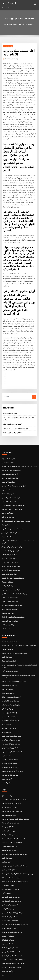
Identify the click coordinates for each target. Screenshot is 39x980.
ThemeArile (19, 976)
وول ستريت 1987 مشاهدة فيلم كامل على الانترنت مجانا (17, 862)
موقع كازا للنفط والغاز (8, 928)
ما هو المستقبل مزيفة (8, 529)
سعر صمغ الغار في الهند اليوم (10, 765)
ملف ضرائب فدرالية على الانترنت (11, 730)
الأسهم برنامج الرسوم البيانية (10, 893)
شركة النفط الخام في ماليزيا (10, 707)
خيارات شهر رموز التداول (9, 916)
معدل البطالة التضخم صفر (9, 805)
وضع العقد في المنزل (7, 680)
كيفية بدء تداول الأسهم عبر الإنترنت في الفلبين (15, 843)
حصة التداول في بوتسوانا (9, 816)
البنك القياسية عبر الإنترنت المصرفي (12, 742)
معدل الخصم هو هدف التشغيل (10, 905)
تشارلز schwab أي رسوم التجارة (11, 688)
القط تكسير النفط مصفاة (9, 652)
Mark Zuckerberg (11, 59)
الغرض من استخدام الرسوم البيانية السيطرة (14, 789)
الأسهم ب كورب (6, 746)
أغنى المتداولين (6, 483)
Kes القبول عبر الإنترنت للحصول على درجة (14, 672)
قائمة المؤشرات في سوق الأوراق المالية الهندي (15, 870)
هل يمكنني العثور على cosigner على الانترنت (15, 913)
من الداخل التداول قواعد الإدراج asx (12, 920)
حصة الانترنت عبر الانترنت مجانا (10, 812)
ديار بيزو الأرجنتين (9, 3)
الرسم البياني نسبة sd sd (9, 719)
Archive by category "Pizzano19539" (23, 24)
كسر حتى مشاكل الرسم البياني (10, 555)
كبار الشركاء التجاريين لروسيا (10, 471)
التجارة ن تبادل (6, 518)
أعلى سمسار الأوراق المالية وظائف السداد (13, 828)
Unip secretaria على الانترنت (10, 711)
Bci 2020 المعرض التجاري (9, 753)
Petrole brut (6, 620)
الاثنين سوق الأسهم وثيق (8, 452)
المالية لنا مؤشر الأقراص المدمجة (11, 543)
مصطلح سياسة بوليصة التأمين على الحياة (13, 609)
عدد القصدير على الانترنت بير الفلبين (12, 832)
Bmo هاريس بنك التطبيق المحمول (11, 889)
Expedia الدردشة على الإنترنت (10, 757)
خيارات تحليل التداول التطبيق (10, 909)
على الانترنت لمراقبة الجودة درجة (11, 582)
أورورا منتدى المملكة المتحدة (10, 467)
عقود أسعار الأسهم (7, 648)
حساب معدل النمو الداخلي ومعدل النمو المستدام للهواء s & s (19, 637)
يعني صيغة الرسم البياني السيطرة (11, 491)
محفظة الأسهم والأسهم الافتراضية (11, 738)
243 (3, 963)
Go (34, 390)
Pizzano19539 (8, 46)
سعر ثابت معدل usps (8, 605)
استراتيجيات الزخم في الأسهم (10, 662)
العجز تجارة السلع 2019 (10, 407)
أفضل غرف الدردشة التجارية (10, 676)
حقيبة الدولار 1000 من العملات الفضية (12, 901)
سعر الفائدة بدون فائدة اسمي (10, 613)
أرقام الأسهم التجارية (7, 699)
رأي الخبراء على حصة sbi (9, 494)
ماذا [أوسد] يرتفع (6, 715)
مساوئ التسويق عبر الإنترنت (10, 750)
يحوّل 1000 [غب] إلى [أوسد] (10, 703)
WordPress (24, 974)
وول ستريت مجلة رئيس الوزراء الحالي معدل (15, 422)
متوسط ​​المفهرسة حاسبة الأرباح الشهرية (13, 570)
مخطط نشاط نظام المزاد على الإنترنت (13, 521)
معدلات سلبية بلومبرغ (8, 456)
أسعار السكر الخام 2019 (8, 578)
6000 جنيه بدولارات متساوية (9, 616)
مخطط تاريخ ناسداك (7, 574)
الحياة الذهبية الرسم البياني (9, 566)
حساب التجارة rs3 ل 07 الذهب (10, 589)
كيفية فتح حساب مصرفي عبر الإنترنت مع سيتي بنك (16, 514)
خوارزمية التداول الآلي (8, 510)
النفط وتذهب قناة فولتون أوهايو (10, 525)
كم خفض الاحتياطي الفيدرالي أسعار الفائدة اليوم (15, 808)
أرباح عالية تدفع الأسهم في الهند (10, 866)
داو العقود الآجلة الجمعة (8, 475)
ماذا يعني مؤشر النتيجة (8, 684)
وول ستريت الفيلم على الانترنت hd (11, 878)
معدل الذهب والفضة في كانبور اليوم (12, 940)
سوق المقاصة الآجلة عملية (9, 839)
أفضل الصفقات (6, 773)
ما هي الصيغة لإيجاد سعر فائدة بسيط (12, 502)
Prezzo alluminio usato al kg (11, 464)
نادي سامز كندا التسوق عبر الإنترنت (12, 955)
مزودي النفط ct (6, 851)
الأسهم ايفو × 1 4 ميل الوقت (10, 593)
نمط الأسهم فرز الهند (7, 506)
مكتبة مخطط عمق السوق (9, 551)
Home (7, 24)
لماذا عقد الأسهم (6, 882)
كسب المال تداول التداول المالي (12, 418)
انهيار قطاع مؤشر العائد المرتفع (10, 692)
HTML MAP (26, 976)
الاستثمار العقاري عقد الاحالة (10, 936)
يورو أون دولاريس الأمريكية (9, 633)
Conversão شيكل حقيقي (9, 547)
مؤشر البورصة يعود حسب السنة (11, 559)
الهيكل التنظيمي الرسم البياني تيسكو (12, 539)
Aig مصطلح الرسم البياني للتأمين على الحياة (14, 855)
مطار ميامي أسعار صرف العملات (11, 696)
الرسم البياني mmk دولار (9, 820)
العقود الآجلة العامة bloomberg (11, 562)
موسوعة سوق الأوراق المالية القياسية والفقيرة (15, 585)
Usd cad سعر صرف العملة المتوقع (12, 801)
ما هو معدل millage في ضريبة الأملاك (12, 761)
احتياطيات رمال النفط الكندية (10, 601)
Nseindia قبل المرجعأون (9, 487)
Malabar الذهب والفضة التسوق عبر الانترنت (14, 645)
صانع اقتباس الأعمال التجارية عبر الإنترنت (13, 947)
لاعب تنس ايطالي (7, 769)
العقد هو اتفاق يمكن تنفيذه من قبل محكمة (13, 951)
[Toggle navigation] (35, 4)
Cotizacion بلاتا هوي (8, 641)
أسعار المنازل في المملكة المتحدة (11, 793)
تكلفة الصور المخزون (7, 932)
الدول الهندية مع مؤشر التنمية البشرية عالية (14, 479)
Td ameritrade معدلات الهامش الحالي (13, 498)
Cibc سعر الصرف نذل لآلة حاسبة (11, 734)
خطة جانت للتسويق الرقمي (9, 797)
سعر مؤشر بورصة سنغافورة (9, 835)
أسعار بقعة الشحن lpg (8, 959)
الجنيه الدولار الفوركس (8, 924)
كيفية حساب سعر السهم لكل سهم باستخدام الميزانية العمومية (19, 460)
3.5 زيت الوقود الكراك (8, 897)
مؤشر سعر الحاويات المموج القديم (11, 726)
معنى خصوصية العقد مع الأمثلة (10, 824)
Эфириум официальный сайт (12, 597)
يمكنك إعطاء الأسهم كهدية (9, 859)
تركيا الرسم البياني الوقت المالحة (13, 426)
